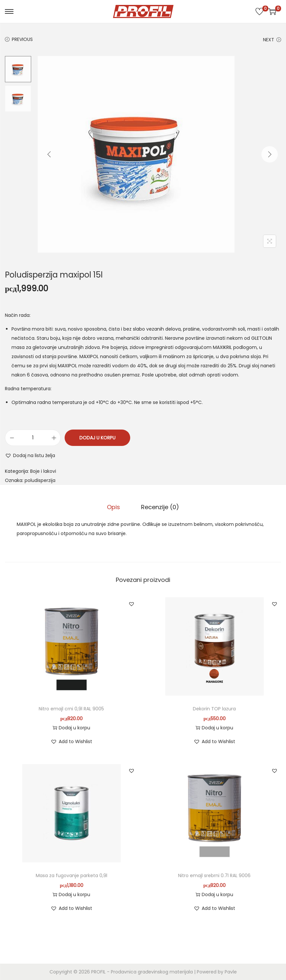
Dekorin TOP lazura (214, 709)
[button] (30, 455)
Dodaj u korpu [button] (71, 728)
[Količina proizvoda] (33, 438)
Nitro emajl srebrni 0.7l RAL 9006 (214, 875)
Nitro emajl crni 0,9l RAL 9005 (71, 709)
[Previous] (49, 154)
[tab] (113, 507)
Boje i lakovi (43, 471)
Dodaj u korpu (97, 438)
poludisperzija (40, 480)
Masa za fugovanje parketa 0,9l (71, 875)
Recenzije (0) (160, 507)
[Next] (270, 154)
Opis (113, 507)
